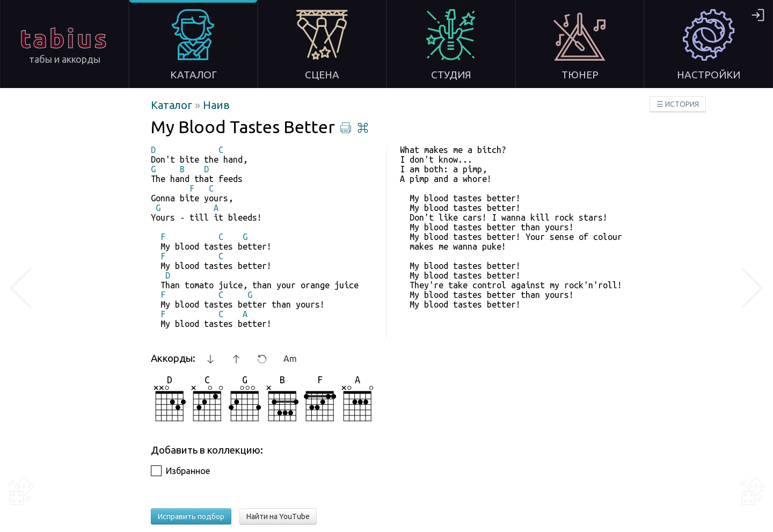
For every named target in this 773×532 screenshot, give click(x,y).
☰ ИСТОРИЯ (678, 104)
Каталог (173, 105)
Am (290, 359)
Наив (216, 105)
